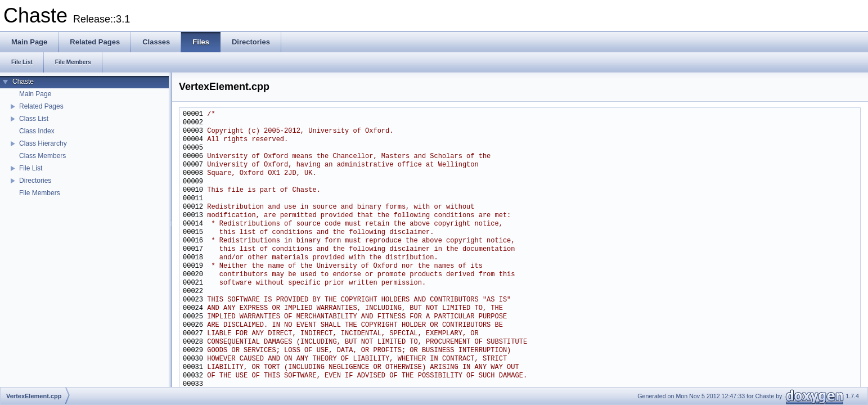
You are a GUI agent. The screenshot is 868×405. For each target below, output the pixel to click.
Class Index (37, 131)
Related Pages (41, 106)
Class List (34, 119)
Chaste (23, 82)
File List (31, 168)
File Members (40, 193)
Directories (35, 181)
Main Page (35, 94)
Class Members (42, 156)
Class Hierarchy (43, 143)
